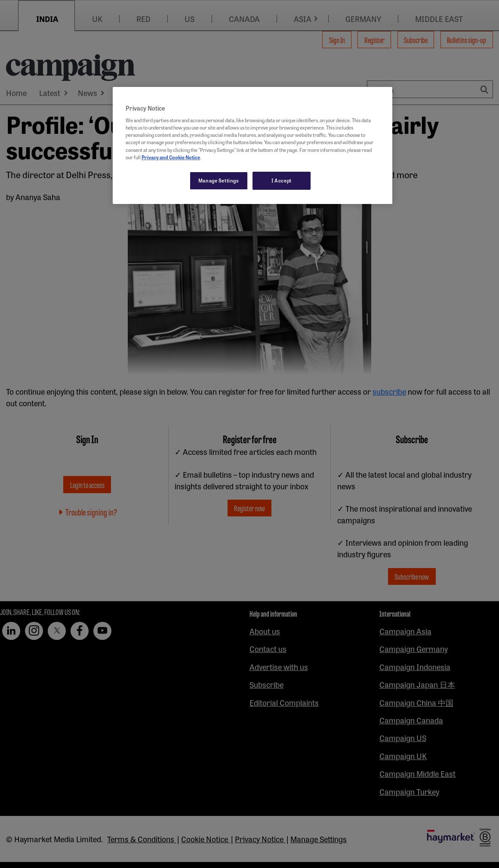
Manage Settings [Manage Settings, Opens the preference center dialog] (219, 180)
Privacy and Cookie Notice (171, 157)
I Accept (282, 180)
